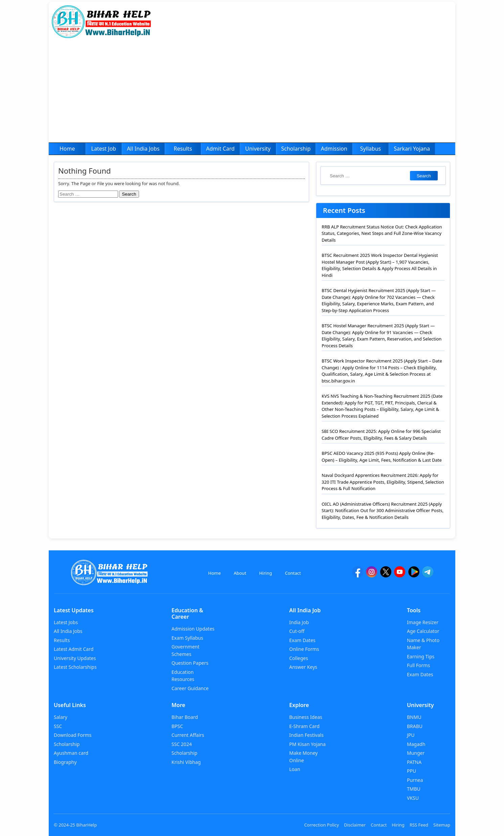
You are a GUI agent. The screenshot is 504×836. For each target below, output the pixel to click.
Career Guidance (190, 688)
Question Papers (190, 663)
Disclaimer (355, 825)
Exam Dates (302, 640)
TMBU (414, 789)
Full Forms (418, 665)
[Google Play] (414, 575)
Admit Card (220, 149)
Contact (293, 573)
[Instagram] (372, 575)
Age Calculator (423, 631)
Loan (295, 769)
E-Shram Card (304, 726)
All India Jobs (143, 149)
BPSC (177, 726)
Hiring (266, 573)
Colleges (299, 658)
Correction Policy (322, 825)
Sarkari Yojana (412, 149)
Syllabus (371, 149)
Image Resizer (423, 622)
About (240, 573)
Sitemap (442, 825)
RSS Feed (419, 825)
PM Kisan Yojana (307, 744)
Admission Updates (193, 629)
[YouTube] (400, 575)
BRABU (415, 726)
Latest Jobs (66, 622)
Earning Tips (421, 656)
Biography (65, 762)
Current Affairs (188, 735)
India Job (299, 622)
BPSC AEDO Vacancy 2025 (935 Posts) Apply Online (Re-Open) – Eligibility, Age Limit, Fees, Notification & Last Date (382, 457)
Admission (334, 149)
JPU (411, 735)
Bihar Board (185, 717)
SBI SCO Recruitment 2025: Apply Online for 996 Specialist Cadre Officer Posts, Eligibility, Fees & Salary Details (381, 435)
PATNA (414, 762)
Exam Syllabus (187, 638)
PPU (411, 771)
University (258, 149)
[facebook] (358, 575)
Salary (61, 717)
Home (67, 149)
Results (183, 149)
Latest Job (104, 149)
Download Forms (73, 735)
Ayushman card (71, 753)
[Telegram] (428, 575)
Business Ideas (306, 717)
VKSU (413, 798)
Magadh (416, 744)
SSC (58, 726)
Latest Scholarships (75, 667)
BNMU (414, 717)
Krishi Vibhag (186, 762)
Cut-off (297, 631)
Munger (416, 753)
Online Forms (304, 649)
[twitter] (386, 575)
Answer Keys (303, 667)
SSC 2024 (182, 744)
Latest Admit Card (74, 649)
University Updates (75, 658)
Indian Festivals (306, 735)
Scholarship (296, 149)
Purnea (415, 780)
